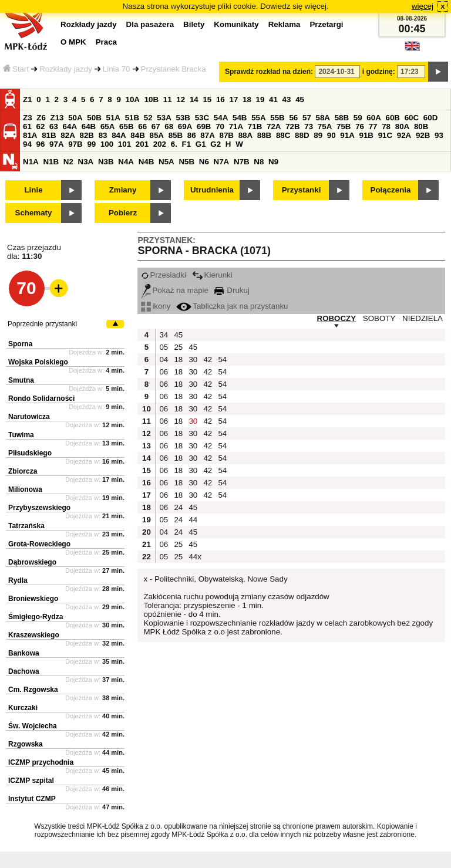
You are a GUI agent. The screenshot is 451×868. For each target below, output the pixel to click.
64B (89, 126)
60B (393, 118)
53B (183, 118)
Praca (106, 42)
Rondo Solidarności (41, 398)
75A (325, 126)
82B (86, 135)
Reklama (285, 24)
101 (124, 144)
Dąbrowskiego (32, 562)
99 (91, 144)
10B (152, 99)
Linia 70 (117, 69)
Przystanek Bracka (174, 69)
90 (331, 135)
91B (366, 135)
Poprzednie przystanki (42, 324)
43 (287, 99)
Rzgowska (26, 744)
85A (156, 135)
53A (164, 118)
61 (27, 126)
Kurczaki (23, 708)
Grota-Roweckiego (39, 544)
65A (107, 126)
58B (342, 118)
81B (49, 135)
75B (344, 126)
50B (94, 118)
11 (168, 99)
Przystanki (302, 190)
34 (164, 335)
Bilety (194, 24)
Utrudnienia (212, 190)
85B (176, 135)
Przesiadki (163, 275)
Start (16, 69)
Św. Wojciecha (33, 726)
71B (255, 126)
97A (56, 144)
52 (148, 118)
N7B (242, 162)
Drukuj (232, 290)
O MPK (73, 42)
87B (226, 135)
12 (181, 99)
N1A (31, 162)
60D (430, 118)
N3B (106, 162)
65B (126, 126)
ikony (156, 306)
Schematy (34, 213)
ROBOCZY (337, 318)
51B (132, 118)
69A (185, 126)
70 (220, 126)
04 (164, 359)
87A (207, 135)
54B (240, 118)
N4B (147, 162)
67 (156, 126)
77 (373, 126)
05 (164, 347)
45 (300, 99)
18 (247, 99)
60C (412, 118)
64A (70, 126)
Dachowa (24, 671)
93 (439, 135)
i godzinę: (379, 72)
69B (204, 126)
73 (309, 126)
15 (207, 99)
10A (133, 99)
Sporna (20, 344)
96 (41, 144)
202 (160, 144)
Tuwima (21, 435)
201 (142, 144)
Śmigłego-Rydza (36, 617)
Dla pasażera (150, 24)
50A (75, 118)
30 (193, 359)
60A (373, 118)
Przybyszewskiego (39, 508)
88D (302, 135)
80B (421, 126)
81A (30, 135)
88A (245, 135)
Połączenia (391, 190)
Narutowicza (29, 417)
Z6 (41, 118)
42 (208, 359)
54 (222, 359)
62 (41, 126)
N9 (273, 162)
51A (113, 118)
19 (260, 99)
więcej (423, 6)
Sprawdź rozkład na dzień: (269, 72)
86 (192, 135)
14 (194, 99)
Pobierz (123, 213)
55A (258, 118)
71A (236, 126)
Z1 (28, 99)
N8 (259, 162)
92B (423, 135)
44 (193, 520)
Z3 (28, 118)
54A (221, 118)
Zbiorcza (23, 471)
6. (174, 144)
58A (323, 118)
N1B (51, 162)
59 (358, 118)
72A (274, 126)
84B (137, 135)
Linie (33, 190)
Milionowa (25, 489)
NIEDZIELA (423, 318)
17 (233, 99)
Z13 (57, 118)
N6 (204, 162)
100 (107, 144)
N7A (222, 162)
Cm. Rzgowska (33, 690)
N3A (86, 162)
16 (221, 99)
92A (404, 135)
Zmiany (123, 190)
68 (169, 126)
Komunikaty (236, 24)
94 (27, 144)
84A (119, 135)
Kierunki (212, 275)
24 (178, 507)
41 (273, 99)
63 (54, 126)
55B (277, 118)
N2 (68, 162)
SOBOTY (379, 318)
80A (402, 126)
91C (385, 135)
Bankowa (24, 653)
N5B (186, 162)
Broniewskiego (33, 599)
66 (142, 126)
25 (178, 347)
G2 (216, 144)
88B (264, 135)
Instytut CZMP (32, 799)
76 (360, 126)
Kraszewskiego (34, 635)
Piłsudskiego (30, 453)
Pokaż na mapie (175, 290)
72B (292, 126)
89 (318, 135)
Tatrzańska (26, 526)
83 (103, 135)
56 (293, 118)
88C (283, 135)
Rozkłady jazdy (66, 69)
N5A (166, 162)
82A (68, 135)
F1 (187, 144)
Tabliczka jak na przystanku (232, 306)
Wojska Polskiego (38, 362)
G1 (201, 144)
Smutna (21, 380)
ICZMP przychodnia (41, 762)
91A (347, 135)
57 (307, 118)
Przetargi (326, 24)
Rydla (18, 580)
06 (164, 372)
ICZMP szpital (31, 781)
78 (386, 126)
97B (75, 144)
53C (202, 118)
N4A (126, 162)
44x (194, 557)
